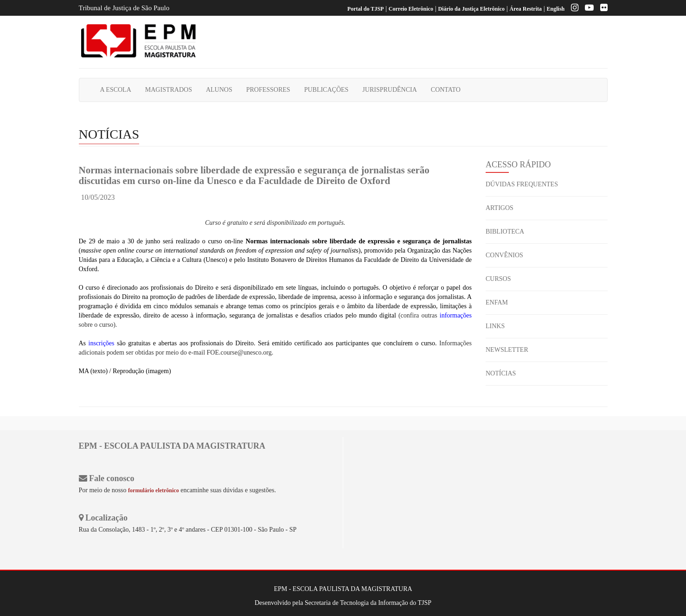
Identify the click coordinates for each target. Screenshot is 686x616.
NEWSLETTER (507, 350)
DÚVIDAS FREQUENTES (522, 184)
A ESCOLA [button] (116, 90)
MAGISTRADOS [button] (169, 90)
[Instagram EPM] (572, 9)
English (556, 9)
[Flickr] (602, 9)
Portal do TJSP (365, 9)
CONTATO (446, 90)
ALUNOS (219, 90)
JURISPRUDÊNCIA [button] (389, 90)
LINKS (495, 326)
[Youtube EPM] (587, 9)
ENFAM (497, 302)
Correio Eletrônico (411, 9)
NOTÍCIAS (501, 373)
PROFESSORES (268, 90)
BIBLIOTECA (505, 232)
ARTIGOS (500, 208)
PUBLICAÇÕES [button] (327, 90)
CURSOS (498, 279)
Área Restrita (526, 9)
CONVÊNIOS (504, 255)
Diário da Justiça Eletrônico (471, 9)
